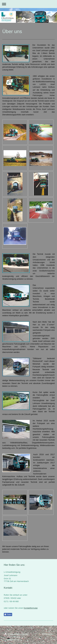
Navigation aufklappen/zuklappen (28, 4)
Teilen (8, 615)
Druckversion (12, 634)
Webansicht (47, 634)
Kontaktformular (31, 608)
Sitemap (25, 634)
